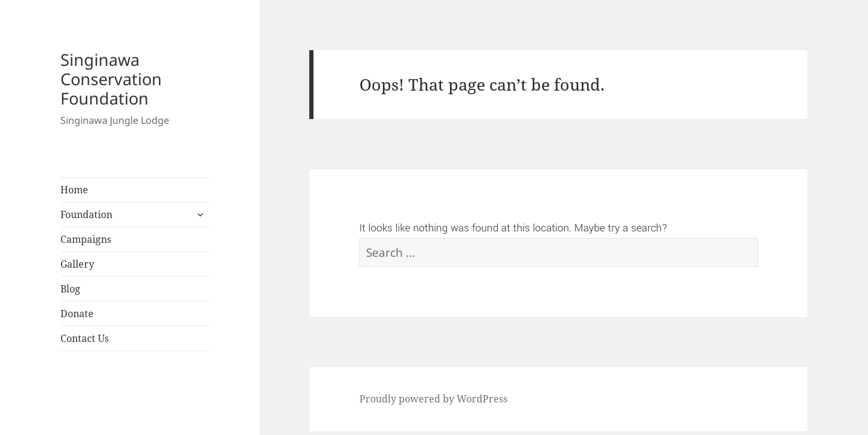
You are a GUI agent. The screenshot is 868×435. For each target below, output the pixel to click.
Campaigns (86, 239)
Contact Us (85, 338)
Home (74, 190)
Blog (70, 289)
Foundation (86, 214)
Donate (77, 314)
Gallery (77, 264)
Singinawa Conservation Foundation (111, 79)
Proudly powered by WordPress (433, 399)
